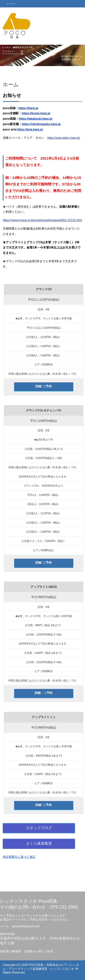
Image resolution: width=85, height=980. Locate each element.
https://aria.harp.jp (30, 129)
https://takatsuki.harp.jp (35, 119)
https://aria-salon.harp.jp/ (64, 138)
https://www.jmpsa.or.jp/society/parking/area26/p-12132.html (42, 220)
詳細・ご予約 (44, 693)
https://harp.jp (28, 108)
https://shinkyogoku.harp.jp (41, 124)
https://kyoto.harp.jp (36, 113)
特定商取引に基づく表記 (19, 857)
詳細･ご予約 (44, 386)
